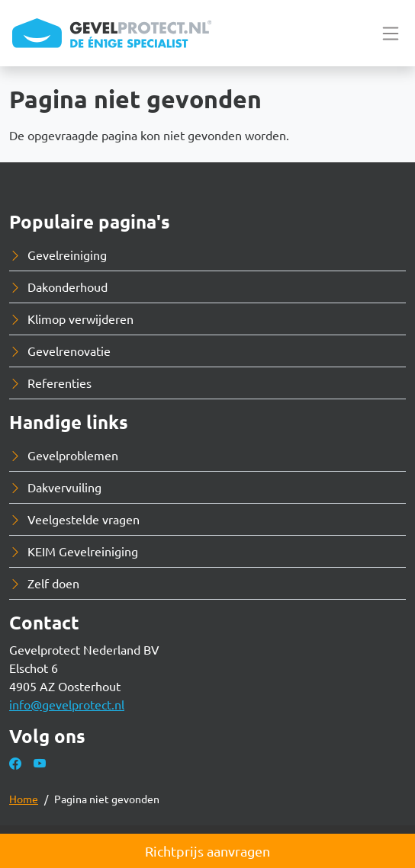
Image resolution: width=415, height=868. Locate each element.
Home (24, 799)
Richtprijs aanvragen (207, 851)
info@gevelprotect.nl (67, 704)
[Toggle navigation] (391, 33)
